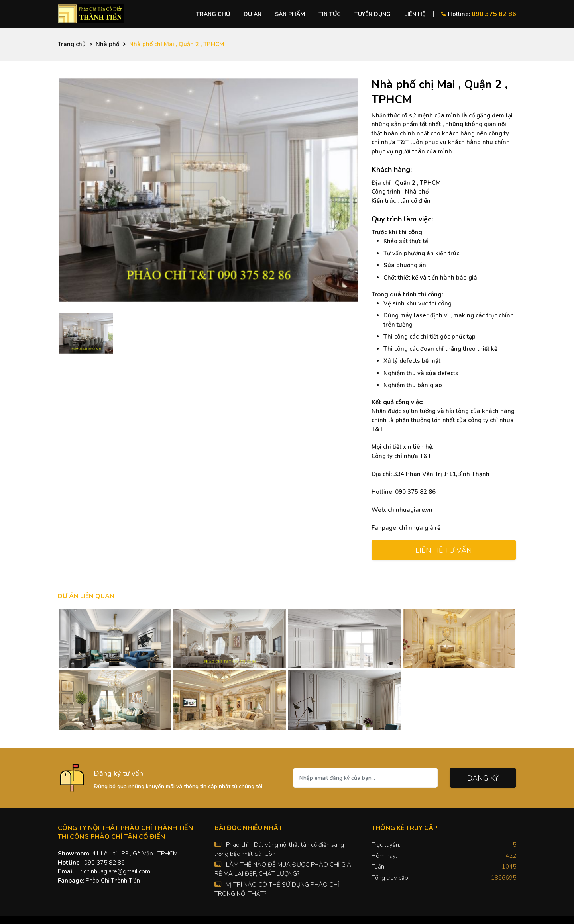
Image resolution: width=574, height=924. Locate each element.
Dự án (253, 14)
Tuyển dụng (373, 14)
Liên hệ (415, 14)
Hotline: (479, 14)
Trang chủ (213, 14)
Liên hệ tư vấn (444, 550)
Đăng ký (483, 778)
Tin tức (330, 14)
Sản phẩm (290, 14)
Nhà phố (107, 44)
